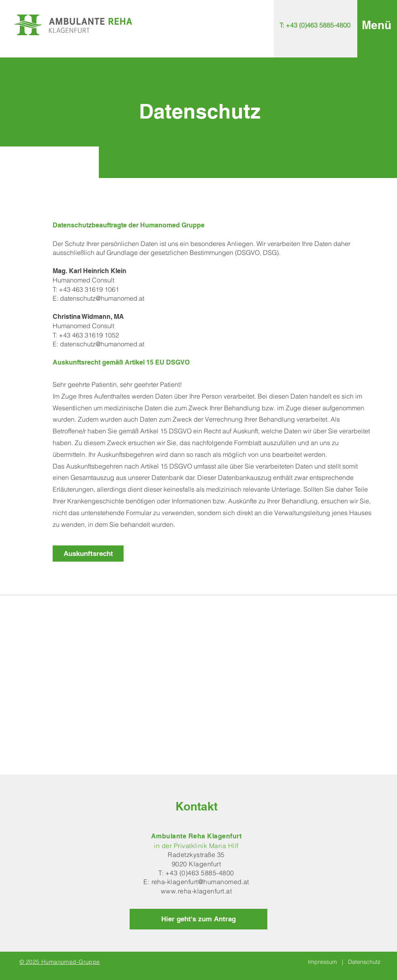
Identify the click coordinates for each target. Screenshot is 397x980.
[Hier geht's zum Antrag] (198, 919)
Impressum (322, 962)
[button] (377, 25)
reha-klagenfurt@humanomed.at (200, 882)
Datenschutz (364, 962)
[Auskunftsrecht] (88, 554)
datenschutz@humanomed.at (102, 298)
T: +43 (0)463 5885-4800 (196, 873)
